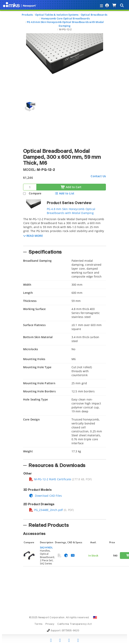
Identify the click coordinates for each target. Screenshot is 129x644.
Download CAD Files (45, 496)
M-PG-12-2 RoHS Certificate (50, 479)
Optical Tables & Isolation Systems (57, 15)
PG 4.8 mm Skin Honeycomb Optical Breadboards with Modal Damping (65, 24)
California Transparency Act (74, 624)
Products (27, 15)
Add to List (64, 193)
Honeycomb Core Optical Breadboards (65, 18)
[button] (33, 236)
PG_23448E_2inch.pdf (46, 510)
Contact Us (98, 176)
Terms (38, 624)
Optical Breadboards (94, 15)
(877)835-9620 (71, 631)
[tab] (65, 230)
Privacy (50, 624)
